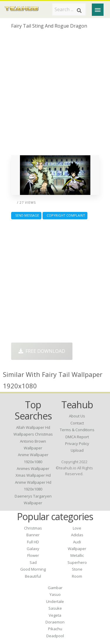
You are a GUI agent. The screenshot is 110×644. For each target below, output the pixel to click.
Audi (77, 542)
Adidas (77, 535)
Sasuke (55, 608)
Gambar (55, 588)
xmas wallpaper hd (33, 475)
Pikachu (55, 629)
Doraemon (55, 622)
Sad (33, 562)
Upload (77, 450)
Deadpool (55, 636)
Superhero (77, 562)
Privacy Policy (77, 444)
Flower (33, 555)
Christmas (33, 528)
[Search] (79, 11)
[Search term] (69, 9)
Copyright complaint (65, 215)
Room (77, 576)
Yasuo (55, 594)
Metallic (77, 555)
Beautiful (33, 576)
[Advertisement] (55, 94)
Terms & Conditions (77, 430)
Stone (77, 569)
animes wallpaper (33, 468)
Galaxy (33, 549)
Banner (33, 535)
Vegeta (55, 615)
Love (77, 528)
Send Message (26, 215)
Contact (77, 423)
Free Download (42, 351)
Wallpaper (77, 549)
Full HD (33, 542)
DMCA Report (77, 437)
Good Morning (33, 569)
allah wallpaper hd (33, 427)
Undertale (55, 601)
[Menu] (98, 10)
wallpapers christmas (33, 434)
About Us (77, 416)
